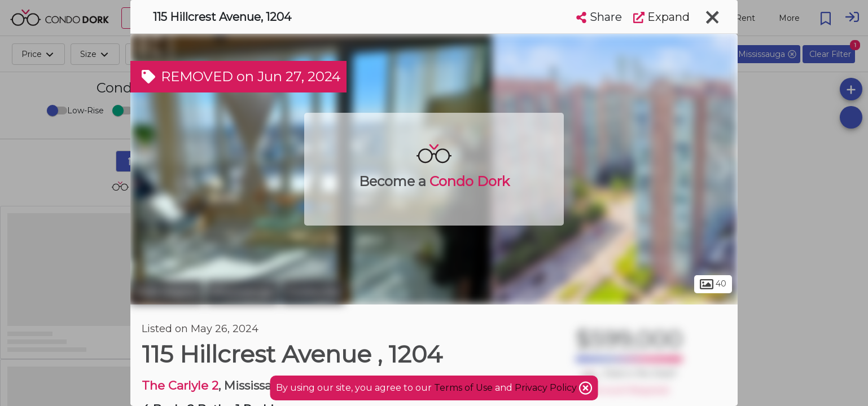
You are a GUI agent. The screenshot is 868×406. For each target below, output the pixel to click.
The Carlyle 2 (180, 385)
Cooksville (313, 292)
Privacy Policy (547, 388)
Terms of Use (463, 388)
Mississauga (242, 292)
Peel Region (167, 292)
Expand (661, 17)
